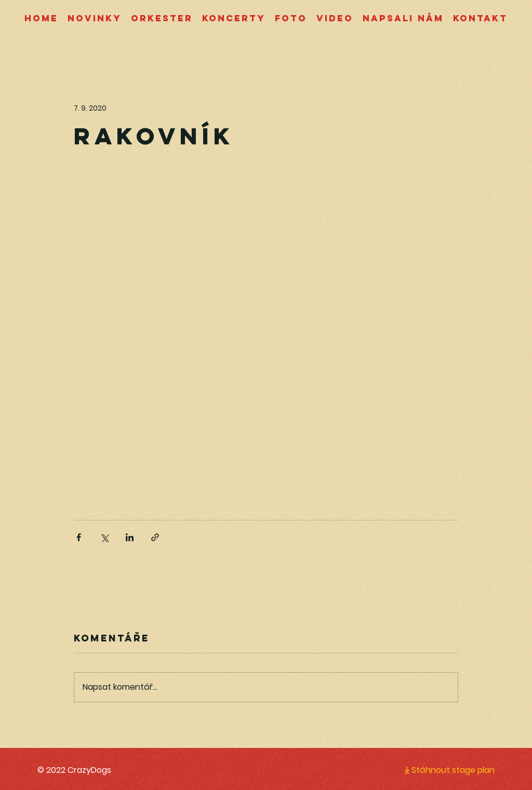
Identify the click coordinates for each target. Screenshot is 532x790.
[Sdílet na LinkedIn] (130, 537)
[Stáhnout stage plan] (441, 770)
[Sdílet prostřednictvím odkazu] (155, 537)
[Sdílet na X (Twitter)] (104, 537)
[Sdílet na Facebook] (79, 537)
